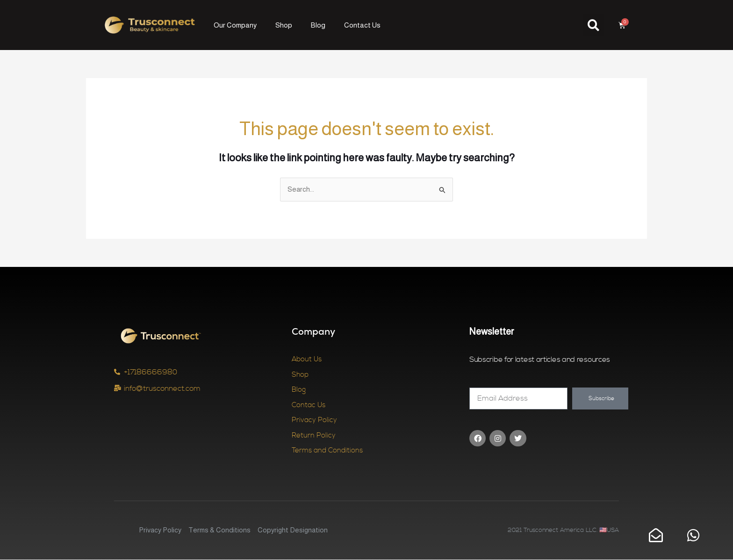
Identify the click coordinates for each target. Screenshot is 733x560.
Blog (318, 25)
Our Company (235, 25)
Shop (284, 25)
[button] (593, 25)
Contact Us (362, 25)
